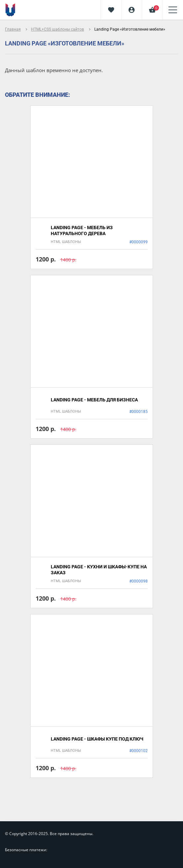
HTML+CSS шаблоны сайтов (58, 29)
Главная (13, 29)
